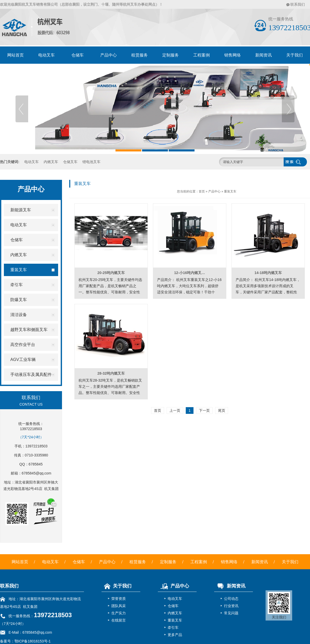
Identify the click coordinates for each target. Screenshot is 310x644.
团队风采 (119, 606)
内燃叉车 (51, 162)
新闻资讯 (263, 55)
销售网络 (233, 55)
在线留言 (119, 620)
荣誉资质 (119, 599)
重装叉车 (230, 191)
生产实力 (119, 613)
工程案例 (202, 55)
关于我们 (290, 562)
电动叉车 (47, 55)
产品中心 (109, 55)
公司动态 (231, 599)
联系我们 (298, 4)
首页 (202, 191)
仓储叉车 (70, 162)
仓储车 (78, 55)
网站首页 (16, 55)
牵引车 (173, 627)
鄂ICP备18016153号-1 (33, 641)
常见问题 (231, 613)
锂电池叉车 (91, 162)
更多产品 (175, 635)
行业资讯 (231, 606)
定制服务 (171, 55)
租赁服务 (139, 55)
